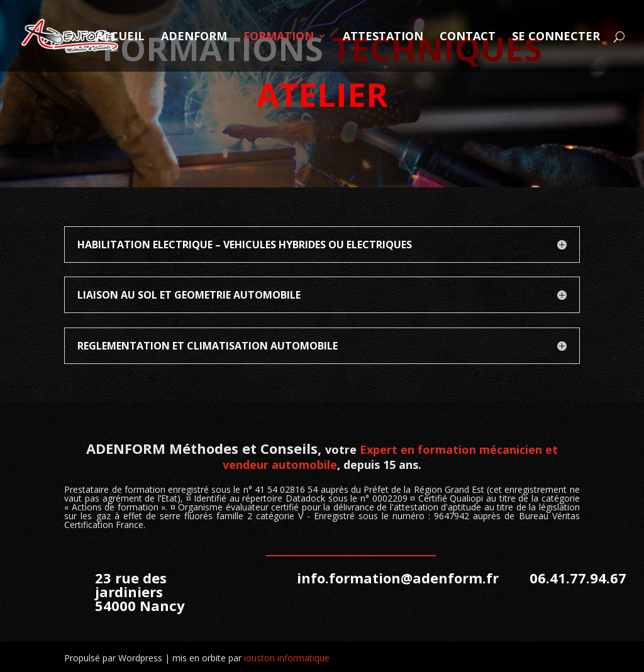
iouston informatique (287, 658)
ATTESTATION (383, 37)
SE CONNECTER (556, 37)
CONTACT (468, 37)
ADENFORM (194, 37)
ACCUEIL (120, 37)
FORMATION (279, 37)
